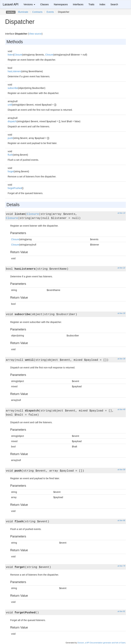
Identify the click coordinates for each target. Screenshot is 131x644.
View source (35, 34)
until (10, 105)
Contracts (37, 12)
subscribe (13, 88)
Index (102, 4)
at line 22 (121, 268)
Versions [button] (29, 4)
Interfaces (78, 4)
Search (114, 4)
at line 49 (121, 409)
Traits (91, 4)
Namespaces (61, 4)
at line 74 (121, 566)
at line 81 (121, 611)
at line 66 (121, 520)
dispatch (12, 121)
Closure (18, 55)
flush (10, 155)
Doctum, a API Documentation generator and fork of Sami (101, 643)
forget (11, 171)
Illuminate (23, 12)
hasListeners (14, 71)
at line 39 (121, 359)
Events (50, 12)
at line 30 (121, 313)
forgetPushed (15, 188)
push (10, 138)
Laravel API (11, 4)
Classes (45, 4)
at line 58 (121, 470)
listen (10, 55)
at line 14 (121, 213)
